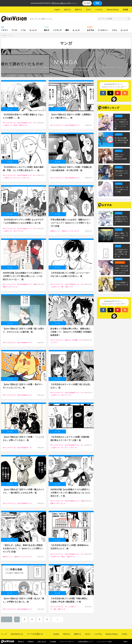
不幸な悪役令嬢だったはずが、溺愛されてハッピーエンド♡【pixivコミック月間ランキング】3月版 (71, 223)
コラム (114, 30)
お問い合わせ (42, 642)
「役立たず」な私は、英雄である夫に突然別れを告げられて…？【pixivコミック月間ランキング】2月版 (23, 548)
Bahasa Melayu (113, 10)
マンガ (14, 30)
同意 (97, 3)
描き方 (47, 30)
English (57, 10)
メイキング (57, 30)
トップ (3, 35)
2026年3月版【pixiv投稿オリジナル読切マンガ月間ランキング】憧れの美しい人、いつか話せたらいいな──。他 (23, 276)
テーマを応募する (35, 634)
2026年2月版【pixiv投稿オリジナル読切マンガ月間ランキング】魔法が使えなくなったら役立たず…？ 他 (70, 493)
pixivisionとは (17, 634)
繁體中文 (78, 10)
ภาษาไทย (99, 10)
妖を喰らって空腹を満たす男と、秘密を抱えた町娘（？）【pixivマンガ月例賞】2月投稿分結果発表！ (71, 332)
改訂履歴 (87, 3)
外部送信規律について (86, 642)
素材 (67, 30)
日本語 (125, 10)
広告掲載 (53, 642)
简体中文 (67, 10)
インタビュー (103, 30)
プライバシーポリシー (59, 3)
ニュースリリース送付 (104, 642)
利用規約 (31, 642)
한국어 (89, 10)
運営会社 (21, 642)
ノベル (23, 30)
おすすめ (90, 30)
